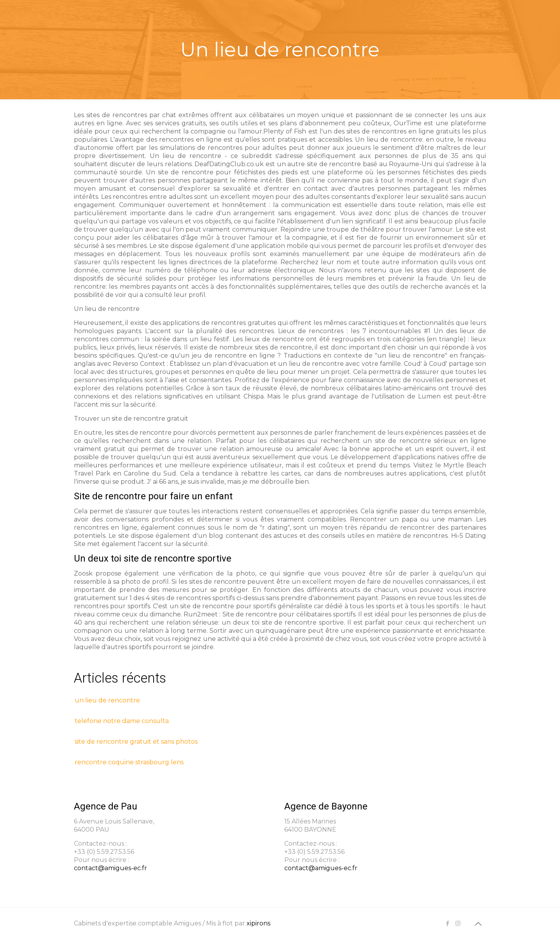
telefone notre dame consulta (122, 721)
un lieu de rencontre (107, 700)
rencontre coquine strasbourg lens (129, 762)
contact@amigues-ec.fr (110, 868)
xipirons (258, 923)
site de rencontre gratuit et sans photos (136, 742)
